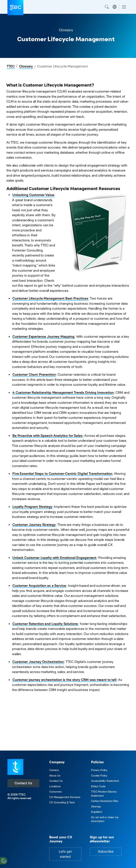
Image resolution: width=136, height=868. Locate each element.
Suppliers (97, 812)
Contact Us (23, 783)
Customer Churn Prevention (34, 375)
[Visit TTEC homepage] (15, 767)
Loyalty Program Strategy (32, 507)
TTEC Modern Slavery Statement (104, 794)
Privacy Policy (99, 770)
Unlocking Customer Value (33, 195)
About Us (55, 776)
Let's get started (65, 854)
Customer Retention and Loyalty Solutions (45, 624)
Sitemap (96, 806)
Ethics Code (98, 786)
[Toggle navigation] (124, 7)
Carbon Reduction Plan (105, 801)
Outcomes (56, 792)
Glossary (26, 66)
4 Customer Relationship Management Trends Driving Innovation (63, 393)
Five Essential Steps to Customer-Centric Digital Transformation (62, 474)
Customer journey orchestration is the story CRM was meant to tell (64, 680)
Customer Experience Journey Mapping (43, 337)
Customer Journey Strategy (34, 525)
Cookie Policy (99, 776)
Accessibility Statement (105, 781)
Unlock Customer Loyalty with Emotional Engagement (54, 558)
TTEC (11, 66)
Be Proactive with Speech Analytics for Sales (47, 436)
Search (107, 7)
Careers (54, 770)
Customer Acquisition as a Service (39, 586)
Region (115, 7)
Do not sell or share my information (105, 819)
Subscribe (106, 851)
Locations (55, 786)
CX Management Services (65, 797)
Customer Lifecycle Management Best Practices (50, 298)
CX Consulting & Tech (62, 802)
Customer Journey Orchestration (38, 662)
